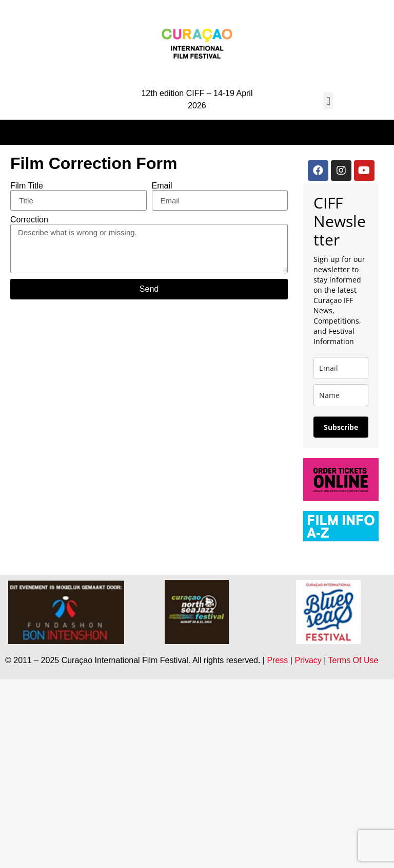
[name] (341, 395)
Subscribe (341, 427)
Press (277, 660)
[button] (328, 101)
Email (162, 186)
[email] (341, 368)
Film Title (27, 186)
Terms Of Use (353, 660)
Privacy (308, 660)
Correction (29, 220)
